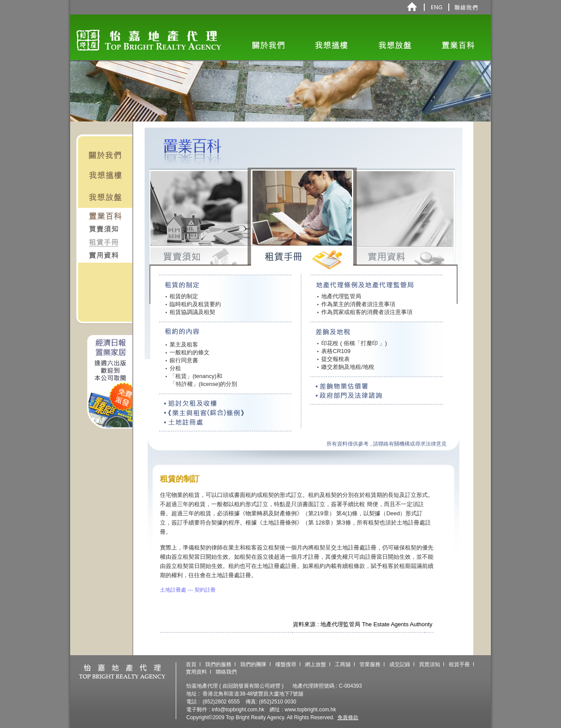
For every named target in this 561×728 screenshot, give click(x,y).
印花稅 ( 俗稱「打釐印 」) (352, 343)
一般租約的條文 (188, 352)
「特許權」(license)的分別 (202, 384)
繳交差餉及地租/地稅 (346, 367)
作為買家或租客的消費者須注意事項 (365, 312)
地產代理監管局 (339, 296)
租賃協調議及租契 (191, 312)
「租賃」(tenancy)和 (194, 376)
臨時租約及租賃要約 (194, 304)
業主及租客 (182, 344)
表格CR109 (334, 351)
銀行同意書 (182, 360)
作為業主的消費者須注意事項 (356, 304)
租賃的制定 (182, 296)
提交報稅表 (333, 359)
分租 (174, 368)
